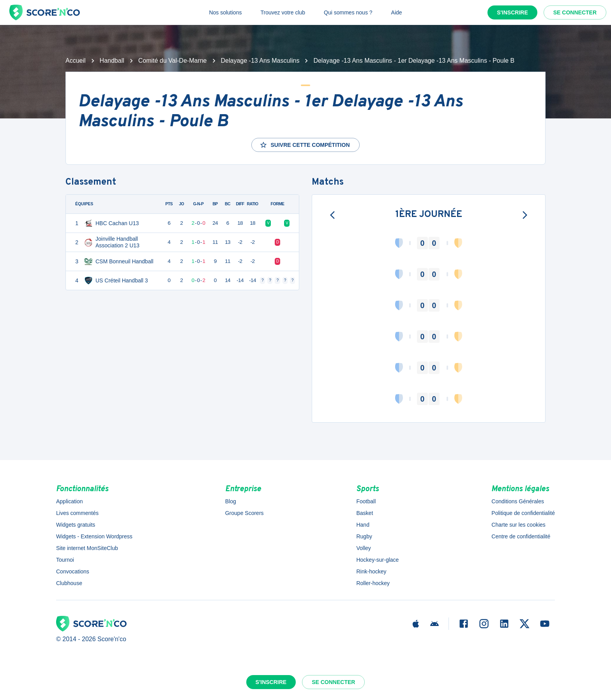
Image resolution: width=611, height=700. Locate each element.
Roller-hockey (373, 583)
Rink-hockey (371, 571)
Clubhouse (69, 583)
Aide (397, 12)
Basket (365, 513)
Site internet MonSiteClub (87, 548)
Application (70, 501)
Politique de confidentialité (523, 513)
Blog (231, 501)
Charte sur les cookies (518, 525)
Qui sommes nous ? (348, 12)
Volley (363, 548)
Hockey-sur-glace (377, 560)
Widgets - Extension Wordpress (94, 536)
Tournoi (65, 560)
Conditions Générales (518, 501)
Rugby (364, 536)
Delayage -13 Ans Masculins (260, 61)
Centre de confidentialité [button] (521, 536)
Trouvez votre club (283, 12)
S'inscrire (512, 12)
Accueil (76, 61)
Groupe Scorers (245, 513)
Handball (112, 61)
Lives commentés (77, 513)
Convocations (73, 571)
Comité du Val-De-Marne (173, 61)
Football (366, 501)
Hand (363, 525)
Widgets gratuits (76, 525)
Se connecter (575, 12)
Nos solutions (225, 12)
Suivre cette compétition (305, 145)
